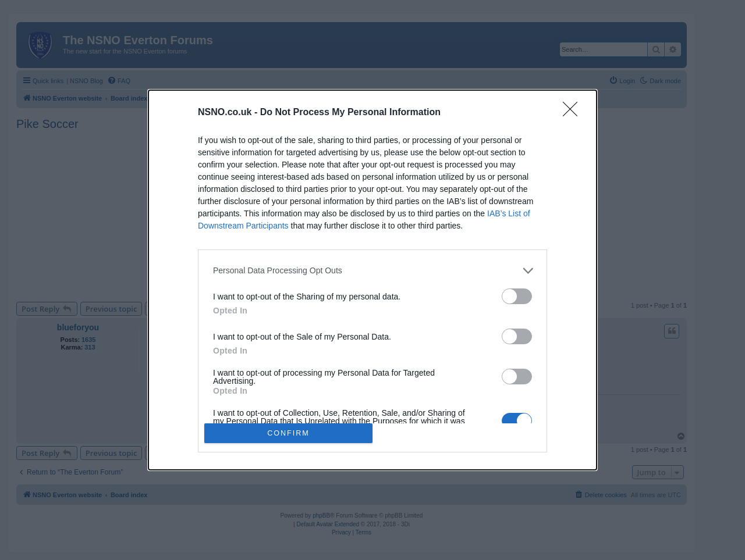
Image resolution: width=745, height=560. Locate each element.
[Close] (574, 113)
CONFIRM (288, 434)
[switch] (517, 296)
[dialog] (372, 280)
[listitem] (372, 271)
